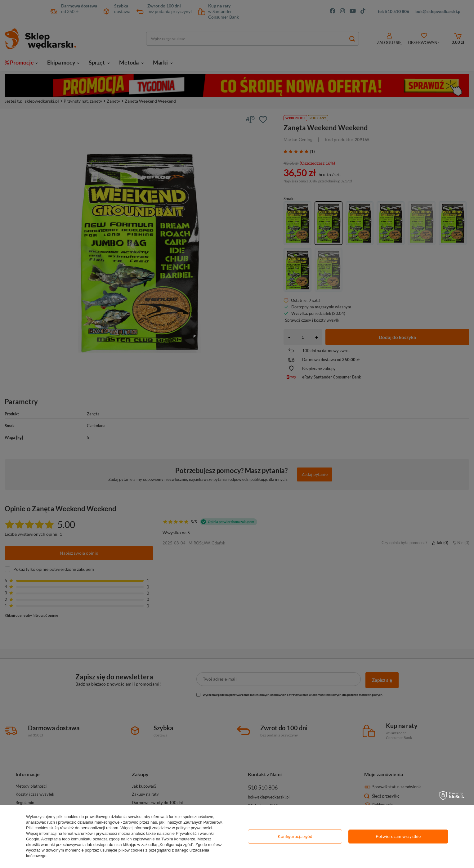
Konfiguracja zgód (295, 836)
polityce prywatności (194, 828)
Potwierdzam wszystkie (398, 836)
